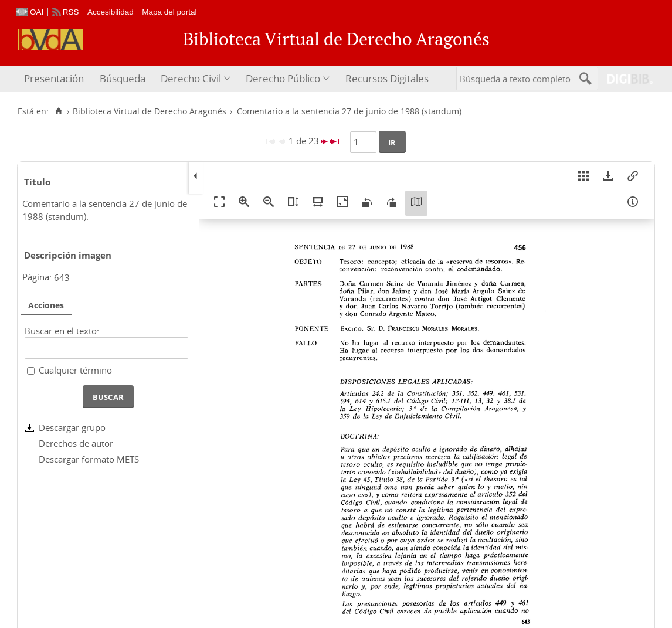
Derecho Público (283, 78)
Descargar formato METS (89, 459)
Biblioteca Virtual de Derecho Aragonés (150, 111)
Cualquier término (75, 370)
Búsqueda (123, 78)
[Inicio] (58, 111)
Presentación (54, 78)
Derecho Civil (191, 78)
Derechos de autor (76, 443)
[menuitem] (55, 79)
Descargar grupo (72, 427)
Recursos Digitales (387, 78)
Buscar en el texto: (62, 331)
